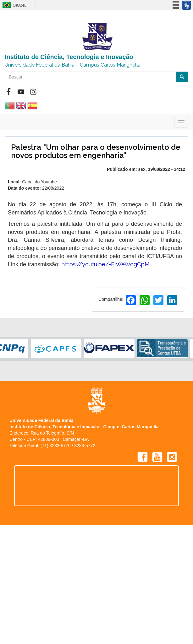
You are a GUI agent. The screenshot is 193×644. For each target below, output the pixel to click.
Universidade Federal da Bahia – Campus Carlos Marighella (73, 65)
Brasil (13, 5)
